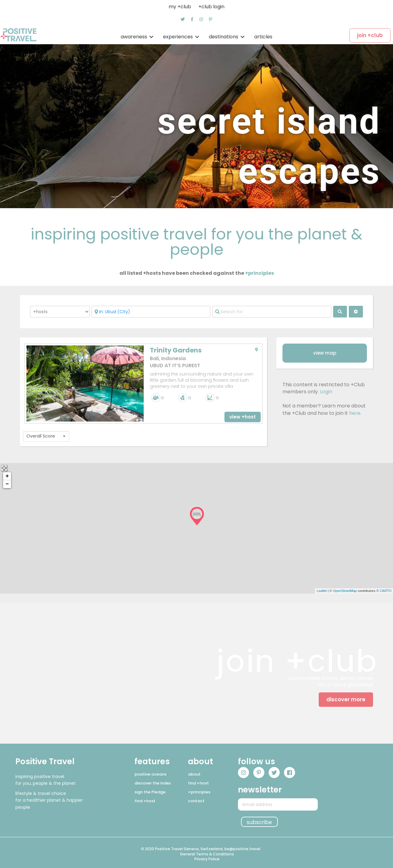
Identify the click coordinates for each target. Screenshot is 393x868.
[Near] (151, 312)
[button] (183, 19)
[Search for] (272, 312)
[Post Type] (60, 312)
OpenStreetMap (345, 591)
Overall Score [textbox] (41, 436)
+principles (259, 273)
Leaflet (322, 591)
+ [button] (7, 476)
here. (355, 413)
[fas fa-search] (340, 312)
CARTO (386, 591)
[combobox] (46, 436)
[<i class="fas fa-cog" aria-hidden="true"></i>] (356, 312)
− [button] (7, 484)
